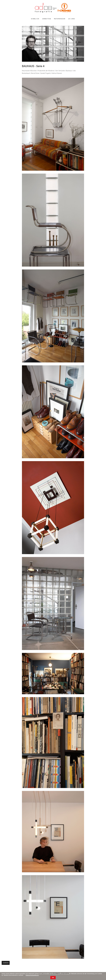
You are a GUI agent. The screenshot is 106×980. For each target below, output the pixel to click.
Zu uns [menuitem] (72, 19)
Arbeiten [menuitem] (47, 19)
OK (53, 973)
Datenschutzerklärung (32, 971)
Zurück (6, 963)
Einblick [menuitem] (35, 19)
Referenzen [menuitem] (60, 19)
